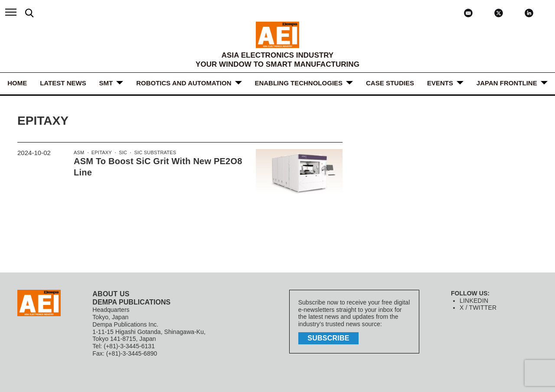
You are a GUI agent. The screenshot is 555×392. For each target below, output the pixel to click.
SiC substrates (153, 153)
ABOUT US (111, 294)
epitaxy (101, 153)
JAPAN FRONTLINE (507, 83)
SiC (122, 153)
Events (440, 83)
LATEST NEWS (63, 83)
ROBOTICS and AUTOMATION (184, 83)
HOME (17, 83)
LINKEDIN (474, 301)
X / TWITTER (478, 308)
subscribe (330, 338)
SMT (106, 83)
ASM (79, 153)
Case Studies (390, 83)
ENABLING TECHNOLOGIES (299, 83)
